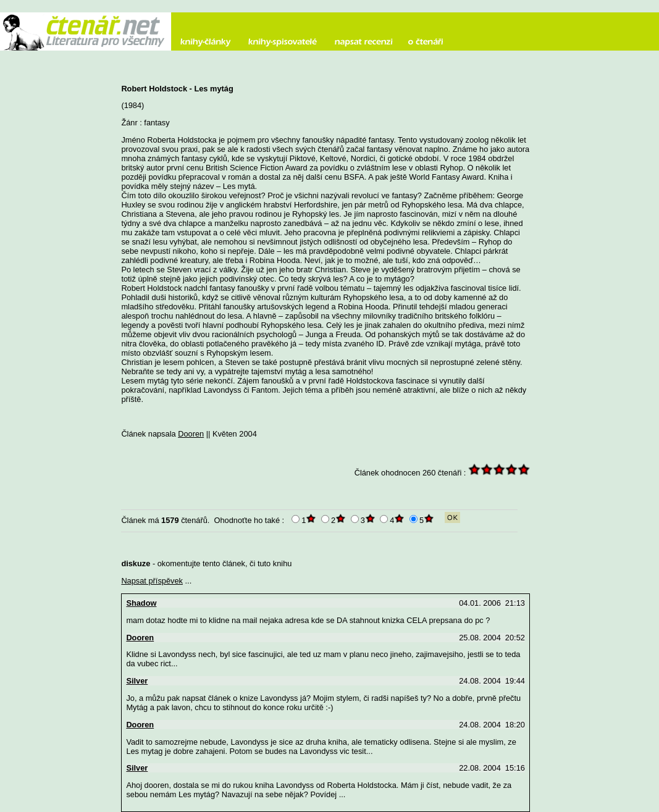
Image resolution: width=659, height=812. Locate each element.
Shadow (141, 603)
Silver (137, 681)
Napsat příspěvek (152, 581)
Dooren (191, 434)
